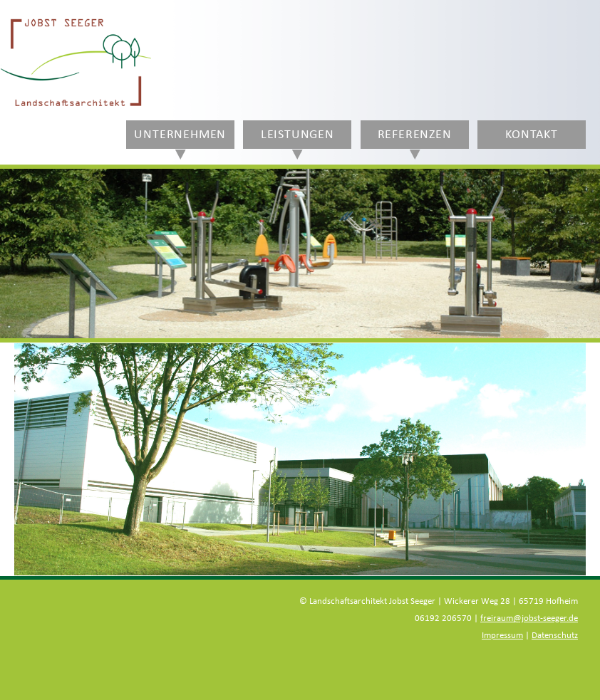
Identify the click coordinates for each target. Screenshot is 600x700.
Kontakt (532, 135)
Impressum (502, 636)
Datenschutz (555, 636)
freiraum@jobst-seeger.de (529, 618)
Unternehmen (180, 135)
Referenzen (415, 135)
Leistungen (298, 135)
